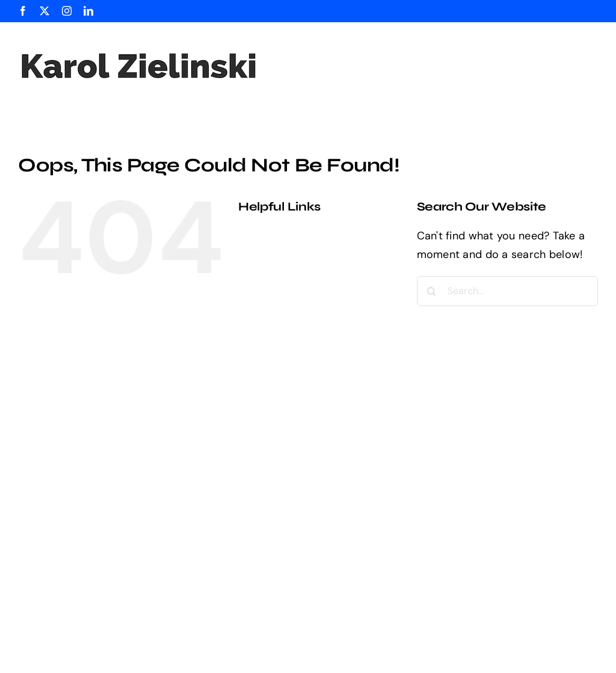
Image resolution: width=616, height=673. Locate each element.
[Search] (432, 291)
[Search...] (507, 291)
